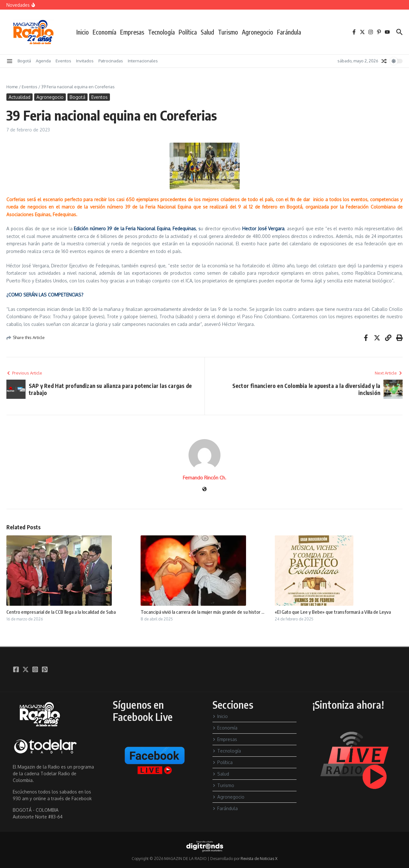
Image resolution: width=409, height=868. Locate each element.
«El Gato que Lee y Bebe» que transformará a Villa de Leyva (333, 612)
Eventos (63, 61)
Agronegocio (258, 32)
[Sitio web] (204, 489)
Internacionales (143, 61)
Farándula (289, 32)
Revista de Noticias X (259, 859)
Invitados (85, 61)
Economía (104, 32)
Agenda (43, 61)
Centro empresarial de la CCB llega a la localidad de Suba (61, 612)
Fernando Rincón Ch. (204, 478)
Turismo (228, 32)
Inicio (83, 32)
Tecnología (161, 32)
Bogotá (24, 61)
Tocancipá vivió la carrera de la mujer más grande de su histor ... (202, 612)
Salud (207, 32)
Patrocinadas (111, 61)
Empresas (132, 32)
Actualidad (19, 97)
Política (188, 32)
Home (12, 87)
